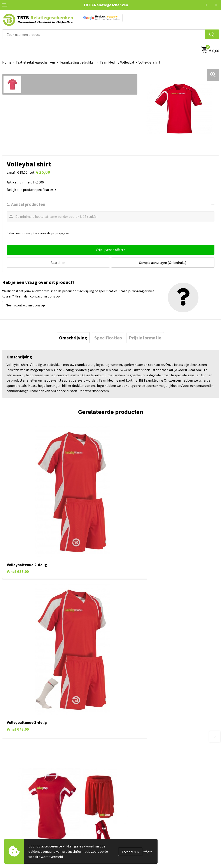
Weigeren (148, 851)
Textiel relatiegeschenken (35, 62)
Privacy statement (127, 837)
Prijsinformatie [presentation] (145, 337)
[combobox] (104, 34)
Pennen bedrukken (16, 811)
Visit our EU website (127, 858)
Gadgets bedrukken (17, 831)
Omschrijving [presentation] (73, 337)
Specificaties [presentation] (108, 337)
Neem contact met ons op (25, 304)
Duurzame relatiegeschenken (24, 824)
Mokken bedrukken (16, 837)
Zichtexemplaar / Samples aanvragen (141, 782)
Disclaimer (121, 844)
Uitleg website (124, 756)
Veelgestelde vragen (128, 743)
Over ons (119, 811)
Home (7, 62)
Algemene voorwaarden (130, 851)
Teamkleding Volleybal (117, 62)
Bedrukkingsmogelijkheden (133, 763)
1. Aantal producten (26, 204)
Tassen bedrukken (16, 818)
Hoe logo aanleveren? (129, 776)
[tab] (73, 337)
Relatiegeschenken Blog (131, 824)
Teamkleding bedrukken (77, 62)
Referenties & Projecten (131, 831)
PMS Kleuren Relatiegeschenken (137, 769)
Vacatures (120, 818)
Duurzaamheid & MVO (129, 789)
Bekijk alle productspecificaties (32, 190)
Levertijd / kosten (126, 749)
